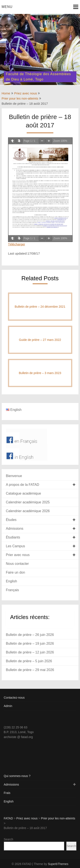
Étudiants (13, 537)
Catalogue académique (24, 493)
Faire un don (16, 572)
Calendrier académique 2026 (28, 511)
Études (11, 520)
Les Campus (16, 546)
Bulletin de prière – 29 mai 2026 (30, 670)
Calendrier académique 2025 (28, 502)
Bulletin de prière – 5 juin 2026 (29, 661)
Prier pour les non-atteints (20, 98)
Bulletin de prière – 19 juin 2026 (30, 644)
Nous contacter (17, 564)
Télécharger (17, 244)
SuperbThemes (58, 864)
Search (9, 839)
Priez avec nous (26, 93)
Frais (7, 793)
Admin (8, 706)
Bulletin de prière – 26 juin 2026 (30, 635)
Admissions (15, 529)
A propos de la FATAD (23, 485)
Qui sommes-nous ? (17, 776)
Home (6, 93)
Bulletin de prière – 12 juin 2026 (30, 652)
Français (12, 590)
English (12, 581)
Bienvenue (14, 476)
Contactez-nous (14, 698)
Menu (7, 7)
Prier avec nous (18, 555)
